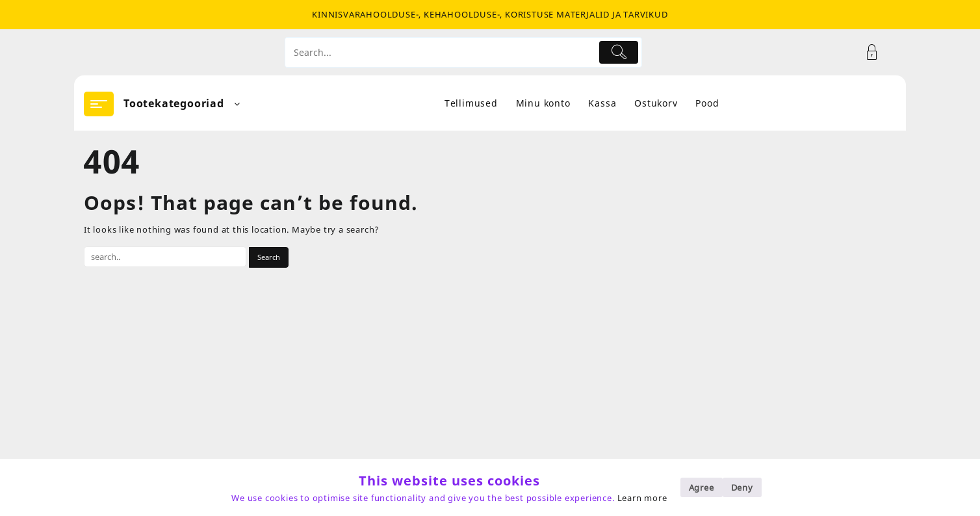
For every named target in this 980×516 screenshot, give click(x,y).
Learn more (642, 498)
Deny (742, 487)
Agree (702, 487)
